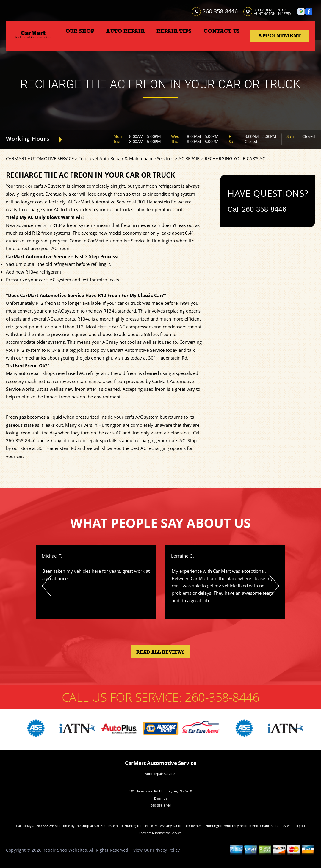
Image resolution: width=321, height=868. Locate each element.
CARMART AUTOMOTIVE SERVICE (40, 158)
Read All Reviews (160, 652)
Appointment (279, 36)
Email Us (161, 798)
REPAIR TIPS (174, 31)
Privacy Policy (166, 850)
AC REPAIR (189, 158)
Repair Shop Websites (65, 850)
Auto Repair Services (160, 774)
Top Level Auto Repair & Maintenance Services (126, 158)
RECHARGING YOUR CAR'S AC (235, 158)
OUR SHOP (80, 31)
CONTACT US (222, 31)
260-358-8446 (220, 11)
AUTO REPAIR (125, 31)
